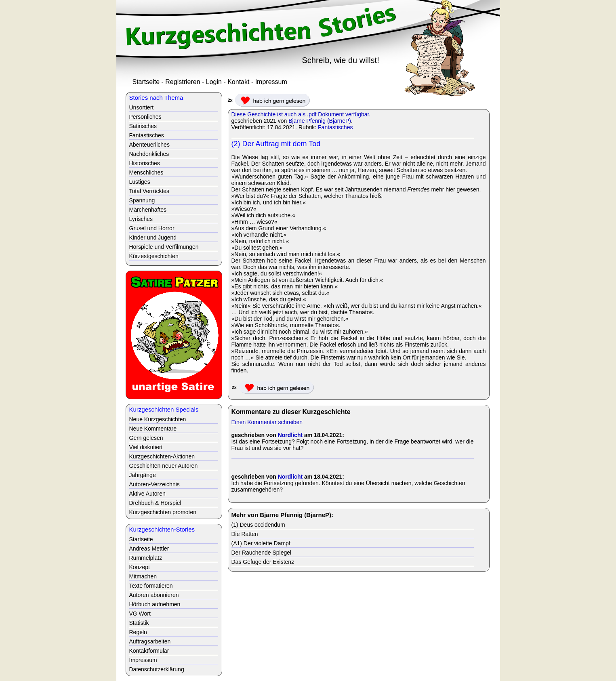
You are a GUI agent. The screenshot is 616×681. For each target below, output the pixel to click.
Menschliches (146, 172)
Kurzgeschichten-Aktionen (162, 456)
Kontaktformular (149, 651)
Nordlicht (290, 435)
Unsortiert (142, 107)
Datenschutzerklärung (157, 669)
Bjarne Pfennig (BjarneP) (320, 121)
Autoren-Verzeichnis (155, 484)
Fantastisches (335, 127)
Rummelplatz (146, 558)
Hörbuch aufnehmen (155, 604)
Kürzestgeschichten (154, 256)
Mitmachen (143, 576)
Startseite (146, 82)
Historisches (145, 163)
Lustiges (140, 182)
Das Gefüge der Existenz (263, 562)
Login (214, 82)
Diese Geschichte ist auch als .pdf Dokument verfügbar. (301, 114)
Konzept (140, 567)
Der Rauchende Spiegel (262, 553)
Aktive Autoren (147, 494)
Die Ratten (245, 534)
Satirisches (143, 126)
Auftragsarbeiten (150, 641)
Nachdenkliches (149, 154)
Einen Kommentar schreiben (267, 422)
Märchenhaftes (148, 210)
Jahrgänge (143, 475)
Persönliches (145, 117)
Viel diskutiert (146, 447)
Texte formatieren (151, 586)
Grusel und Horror (152, 228)
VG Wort (140, 614)
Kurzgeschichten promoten (163, 512)
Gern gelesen (146, 438)
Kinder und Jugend (153, 238)
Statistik (139, 623)
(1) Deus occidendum (258, 525)
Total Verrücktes (149, 191)
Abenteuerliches (149, 145)
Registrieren (183, 82)
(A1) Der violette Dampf (261, 543)
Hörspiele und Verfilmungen (164, 247)
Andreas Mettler (149, 549)
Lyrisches (141, 219)
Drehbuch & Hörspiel (155, 503)
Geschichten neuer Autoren (164, 466)
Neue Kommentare (153, 429)
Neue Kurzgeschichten (158, 419)
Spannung (142, 200)
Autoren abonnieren (154, 595)
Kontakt (238, 82)
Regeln (138, 632)
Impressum (271, 82)
